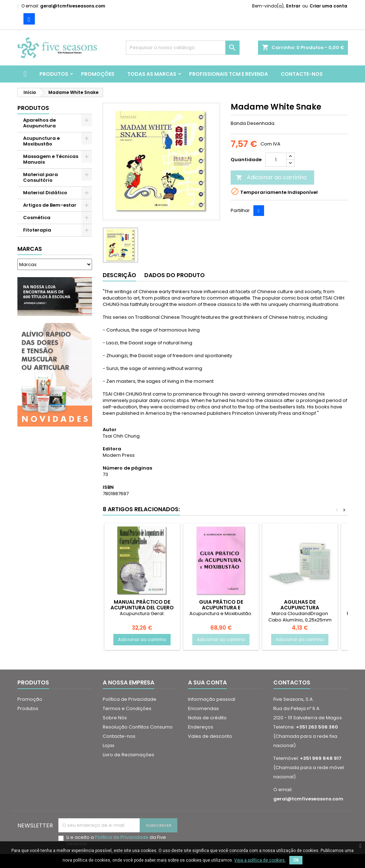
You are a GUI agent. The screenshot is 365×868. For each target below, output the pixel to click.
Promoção (30, 699)
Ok (296, 860)
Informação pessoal (212, 699)
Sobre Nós (115, 718)
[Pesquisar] (183, 48)
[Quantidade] (276, 160)
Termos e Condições (127, 708)
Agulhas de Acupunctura (300, 605)
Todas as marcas (152, 74)
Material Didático (45, 193)
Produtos (54, 74)
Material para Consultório (41, 177)
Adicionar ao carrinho (271, 177)
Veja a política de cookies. (260, 860)
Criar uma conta (328, 6)
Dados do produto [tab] (175, 275)
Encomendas (203, 708)
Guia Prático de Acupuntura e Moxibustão (221, 608)
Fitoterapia (37, 230)
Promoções (98, 74)
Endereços (201, 727)
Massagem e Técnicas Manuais (51, 159)
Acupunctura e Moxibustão (41, 141)
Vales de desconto (210, 736)
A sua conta (207, 682)
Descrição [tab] (119, 275)
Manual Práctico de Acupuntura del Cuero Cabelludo (142, 608)
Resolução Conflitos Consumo (138, 727)
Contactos (292, 682)
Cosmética (37, 218)
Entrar (293, 6)
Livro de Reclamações (128, 755)
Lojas (109, 745)
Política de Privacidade (130, 699)
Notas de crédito (207, 718)
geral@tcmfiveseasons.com (73, 6)
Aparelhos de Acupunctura (39, 123)
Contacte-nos (302, 74)
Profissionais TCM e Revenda (229, 74)
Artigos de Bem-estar (50, 205)
